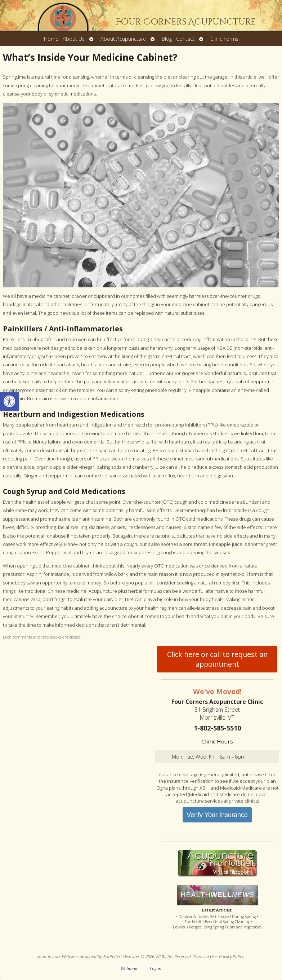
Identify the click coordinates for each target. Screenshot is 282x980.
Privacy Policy (231, 956)
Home (51, 39)
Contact (185, 39)
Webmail (129, 968)
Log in (156, 968)
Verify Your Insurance (217, 815)
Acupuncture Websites (58, 956)
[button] (9, 401)
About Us (74, 39)
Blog (167, 39)
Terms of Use (205, 956)
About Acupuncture (123, 39)
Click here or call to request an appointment (217, 659)
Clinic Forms (224, 39)
